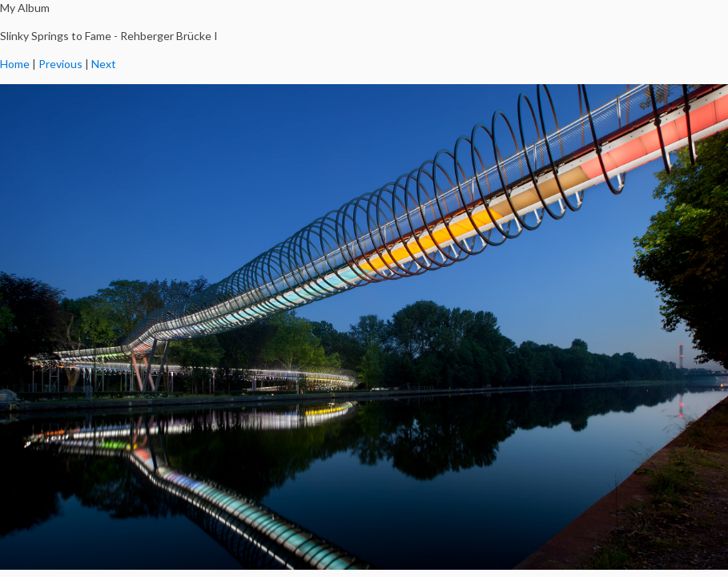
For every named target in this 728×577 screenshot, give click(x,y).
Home (15, 64)
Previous (60, 64)
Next (104, 64)
